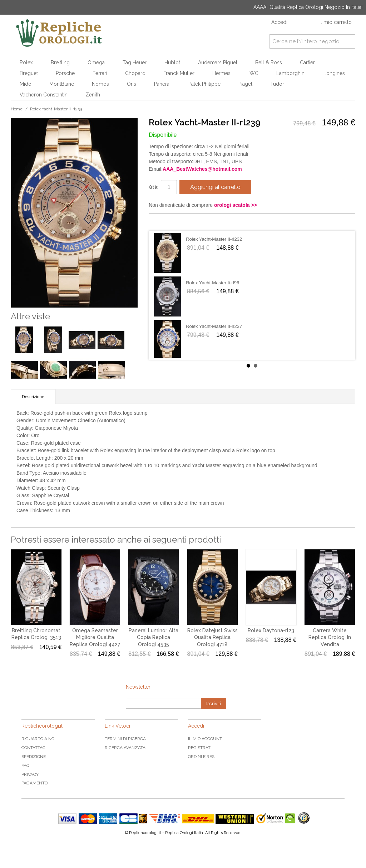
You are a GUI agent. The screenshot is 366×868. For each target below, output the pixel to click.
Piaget (245, 84)
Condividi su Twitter (175, 222)
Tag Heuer (135, 63)
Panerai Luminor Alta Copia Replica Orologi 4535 (154, 637)
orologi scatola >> (236, 205)
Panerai (162, 84)
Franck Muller (179, 73)
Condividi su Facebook (161, 222)
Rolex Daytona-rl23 (271, 630)
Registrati (200, 748)
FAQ (25, 765)
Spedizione (34, 757)
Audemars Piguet (218, 63)
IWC (253, 73)
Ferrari (100, 73)
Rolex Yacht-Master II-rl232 (214, 239)
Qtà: (154, 187)
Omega (96, 63)
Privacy (30, 774)
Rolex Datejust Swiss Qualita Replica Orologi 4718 (212, 637)
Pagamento (34, 783)
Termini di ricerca (125, 739)
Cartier (307, 63)
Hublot (172, 63)
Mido (26, 84)
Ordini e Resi (202, 757)
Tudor (277, 84)
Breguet (29, 73)
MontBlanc (62, 84)
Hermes (221, 73)
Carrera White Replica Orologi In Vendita (330, 637)
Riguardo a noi (38, 739)
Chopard (135, 73)
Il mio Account (205, 739)
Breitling (60, 63)
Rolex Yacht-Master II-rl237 (214, 326)
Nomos (100, 84)
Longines (334, 73)
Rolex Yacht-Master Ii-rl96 (212, 283)
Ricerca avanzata (125, 748)
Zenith (93, 95)
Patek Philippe (204, 84)
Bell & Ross (269, 63)
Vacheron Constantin (44, 95)
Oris (132, 84)
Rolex (26, 63)
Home (17, 109)
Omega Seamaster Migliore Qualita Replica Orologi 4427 (95, 637)
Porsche (65, 73)
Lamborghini (291, 73)
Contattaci (34, 748)
